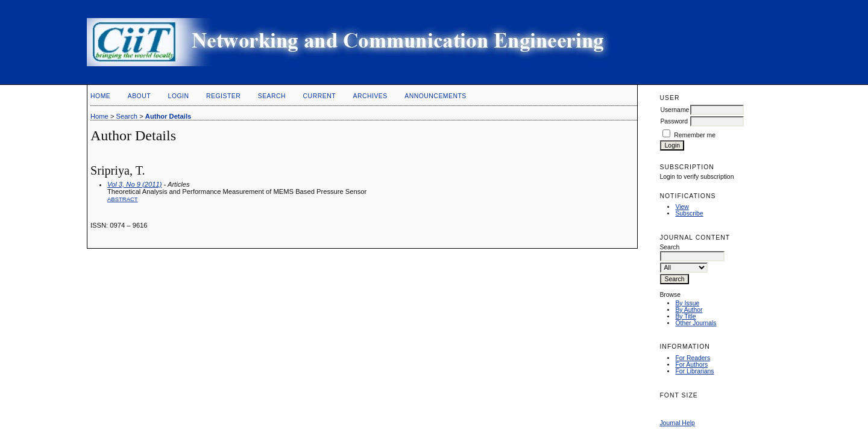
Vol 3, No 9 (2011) (134, 184)
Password (674, 121)
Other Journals (696, 323)
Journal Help (677, 423)
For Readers (693, 358)
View (682, 207)
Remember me (695, 135)
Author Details (168, 116)
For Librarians (694, 371)
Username (675, 110)
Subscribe (689, 213)
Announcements (436, 96)
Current (319, 96)
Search (272, 96)
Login (179, 96)
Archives (370, 96)
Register (223, 96)
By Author (689, 310)
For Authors (691, 365)
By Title (685, 316)
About (139, 96)
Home (100, 96)
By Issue (687, 303)
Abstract (123, 199)
